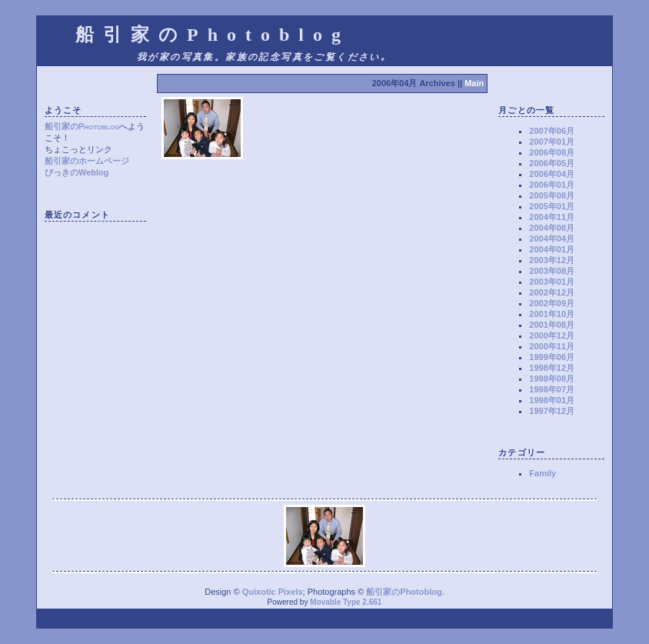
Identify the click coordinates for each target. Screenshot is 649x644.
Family (542, 473)
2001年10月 (552, 314)
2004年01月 (552, 249)
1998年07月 (552, 389)
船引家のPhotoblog (82, 126)
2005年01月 (552, 206)
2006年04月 (552, 174)
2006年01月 (552, 185)
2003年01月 (552, 282)
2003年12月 (552, 260)
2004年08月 (552, 228)
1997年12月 (552, 411)
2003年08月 (552, 271)
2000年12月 (552, 335)
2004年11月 (552, 217)
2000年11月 (552, 346)
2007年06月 (552, 131)
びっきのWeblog (77, 172)
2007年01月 (552, 142)
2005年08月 (552, 195)
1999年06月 (552, 357)
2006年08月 (552, 152)
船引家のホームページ (87, 161)
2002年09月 (552, 303)
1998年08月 (552, 379)
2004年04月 (552, 239)
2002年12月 (552, 292)
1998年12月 (552, 368)
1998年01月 (552, 400)
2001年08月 (552, 325)
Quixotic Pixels (273, 592)
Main (474, 83)
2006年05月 (552, 163)
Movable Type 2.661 (346, 602)
